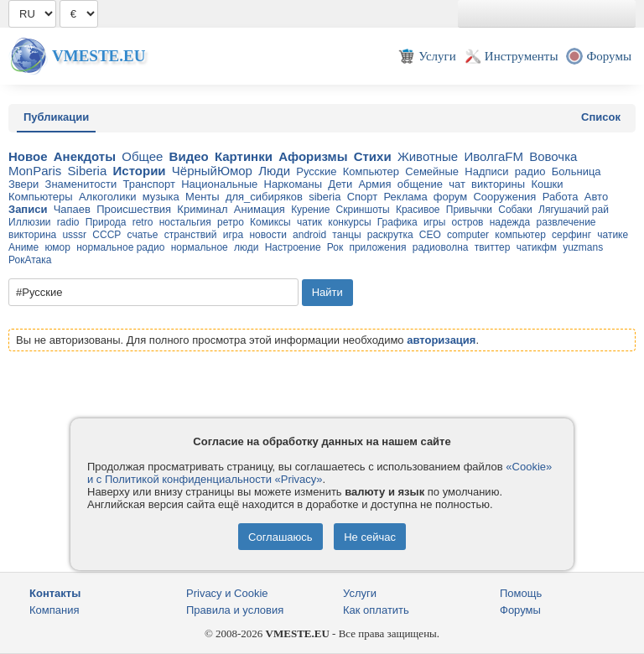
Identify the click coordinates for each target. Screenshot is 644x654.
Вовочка (553, 156)
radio (68, 222)
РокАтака (30, 260)
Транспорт (149, 184)
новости (267, 235)
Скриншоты (363, 210)
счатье (143, 235)
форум (450, 197)
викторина (32, 235)
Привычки (469, 210)
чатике (613, 235)
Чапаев (72, 209)
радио (530, 171)
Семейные (432, 171)
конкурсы (349, 222)
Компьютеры (41, 197)
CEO (430, 235)
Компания (55, 610)
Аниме (23, 247)
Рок (335, 247)
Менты (203, 197)
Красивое (418, 210)
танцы (346, 235)
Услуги (360, 593)
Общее (142, 156)
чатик (309, 222)
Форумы (520, 610)
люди (246, 247)
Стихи (373, 156)
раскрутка (390, 235)
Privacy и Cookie (227, 593)
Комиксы (270, 222)
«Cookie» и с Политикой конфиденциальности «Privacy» (319, 473)
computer (468, 235)
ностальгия (185, 222)
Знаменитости (81, 184)
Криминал (202, 209)
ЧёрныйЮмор (212, 171)
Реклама (405, 197)
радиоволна (441, 247)
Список (601, 117)
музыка (161, 197)
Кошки (547, 184)
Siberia (88, 171)
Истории (140, 171)
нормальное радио (120, 247)
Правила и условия (235, 610)
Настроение (293, 247)
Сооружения (504, 197)
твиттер (493, 247)
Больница (576, 171)
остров (468, 222)
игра (233, 235)
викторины (498, 184)
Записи (28, 209)
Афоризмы (313, 156)
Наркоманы (293, 184)
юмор (58, 247)
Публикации (56, 117)
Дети (340, 184)
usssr (74, 235)
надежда (510, 222)
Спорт (363, 197)
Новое (28, 156)
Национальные (219, 184)
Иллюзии (30, 222)
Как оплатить (376, 610)
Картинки (244, 156)
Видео (189, 156)
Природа (106, 222)
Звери (23, 184)
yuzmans (583, 247)
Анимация (260, 209)
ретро (231, 222)
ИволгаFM (493, 156)
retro (143, 222)
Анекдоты (85, 156)
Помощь (521, 593)
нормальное (200, 247)
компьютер (520, 235)
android (309, 235)
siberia (325, 197)
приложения (377, 247)
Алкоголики (108, 197)
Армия (374, 184)
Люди (274, 171)
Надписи (486, 171)
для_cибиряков (264, 197)
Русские (316, 171)
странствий (191, 235)
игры (434, 222)
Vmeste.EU (99, 56)
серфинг (571, 235)
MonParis (35, 171)
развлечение (566, 222)
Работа (561, 197)
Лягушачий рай (574, 210)
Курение (310, 210)
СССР (106, 235)
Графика (397, 222)
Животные (428, 156)
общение (420, 184)
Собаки (515, 210)
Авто (596, 197)
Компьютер (371, 171)
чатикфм (537, 247)
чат (457, 184)
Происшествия (134, 209)
